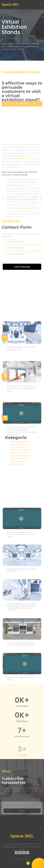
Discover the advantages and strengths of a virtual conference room (21, 655)
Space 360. (10, 5)
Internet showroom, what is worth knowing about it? (21, 420)
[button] (41, 4)
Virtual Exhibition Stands (14, 27)
